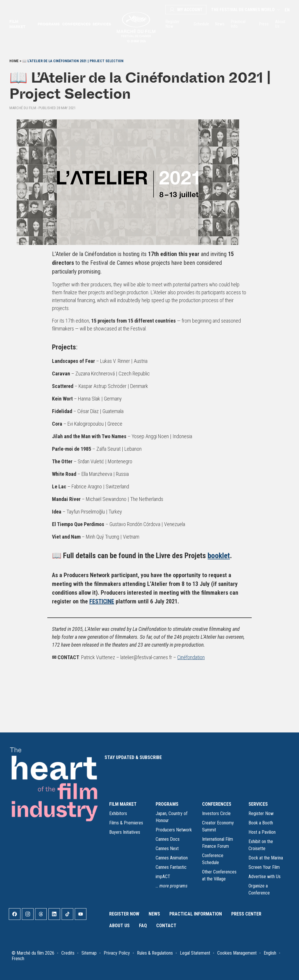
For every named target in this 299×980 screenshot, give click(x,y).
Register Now (172, 24)
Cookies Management (237, 953)
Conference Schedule (213, 859)
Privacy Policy (117, 953)
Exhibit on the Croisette (261, 845)
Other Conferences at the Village (219, 875)
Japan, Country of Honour (172, 817)
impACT (163, 877)
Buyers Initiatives (125, 832)
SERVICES (258, 804)
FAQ (143, 926)
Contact (166, 926)
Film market (17, 24)
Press (264, 24)
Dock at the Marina (266, 858)
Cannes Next (167, 848)
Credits (68, 953)
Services (101, 24)
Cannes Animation (172, 858)
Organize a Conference (259, 889)
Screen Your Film (264, 867)
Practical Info (238, 24)
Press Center (246, 914)
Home (14, 61)
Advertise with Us (265, 877)
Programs (48, 24)
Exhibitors (118, 813)
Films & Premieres (126, 823)
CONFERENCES (217, 804)
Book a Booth (261, 823)
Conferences (76, 24)
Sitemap (89, 953)
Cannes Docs (168, 839)
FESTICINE (102, 601)
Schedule (201, 24)
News (220, 24)
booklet (219, 556)
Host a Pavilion (262, 832)
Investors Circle (216, 813)
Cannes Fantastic (171, 867)
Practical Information (196, 914)
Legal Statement (195, 953)
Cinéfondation (191, 657)
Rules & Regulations (155, 953)
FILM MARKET (123, 804)
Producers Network (174, 830)
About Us (280, 24)
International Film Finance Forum (218, 843)
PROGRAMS (167, 804)
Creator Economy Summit (218, 826)
